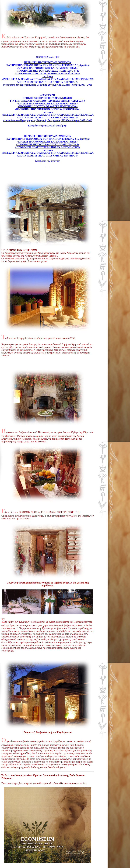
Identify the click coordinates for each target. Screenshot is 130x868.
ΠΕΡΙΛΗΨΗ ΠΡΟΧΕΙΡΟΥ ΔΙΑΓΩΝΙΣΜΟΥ (48, 136)
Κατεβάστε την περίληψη (48, 161)
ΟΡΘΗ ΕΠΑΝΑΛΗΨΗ (48, 57)
